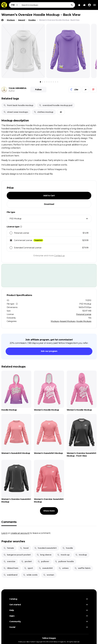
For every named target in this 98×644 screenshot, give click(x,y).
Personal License (84, 314)
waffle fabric (83, 568)
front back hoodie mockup (18, 105)
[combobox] (47, 5)
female (9, 548)
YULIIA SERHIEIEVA (17, 88)
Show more (49, 511)
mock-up (63, 555)
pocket (27, 561)
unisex (64, 568)
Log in (4, 533)
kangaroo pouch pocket (17, 555)
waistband (10, 575)
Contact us (59, 256)
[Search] (72, 5)
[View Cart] (79, 5)
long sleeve (44, 555)
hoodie (68, 548)
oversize (9, 561)
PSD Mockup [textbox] (16, 219)
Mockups (55, 321)
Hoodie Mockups (84, 321)
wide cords (30, 575)
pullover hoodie (64, 561)
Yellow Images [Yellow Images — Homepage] (49, 638)
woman (49, 575)
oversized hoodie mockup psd (56, 105)
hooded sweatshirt (45, 548)
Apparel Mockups (67, 321)
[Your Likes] (84, 5)
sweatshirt (46, 568)
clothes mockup (43, 112)
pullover (43, 561)
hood (24, 548)
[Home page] (2, 20)
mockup (81, 555)
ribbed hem (11, 568)
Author (12, 91)
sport (29, 568)
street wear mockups (16, 112)
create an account (20, 533)
